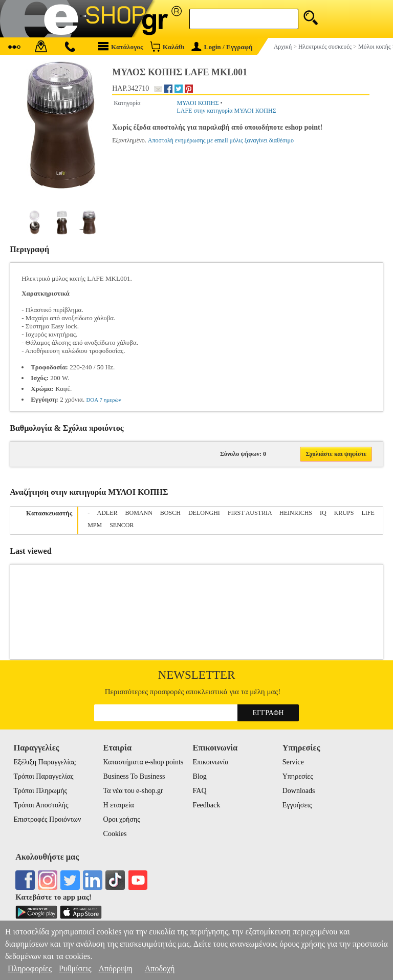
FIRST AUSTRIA (250, 513)
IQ (323, 513)
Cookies (115, 834)
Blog (200, 776)
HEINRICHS (296, 513)
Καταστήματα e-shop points (144, 762)
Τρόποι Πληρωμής (40, 791)
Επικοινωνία (211, 762)
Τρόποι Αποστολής (41, 805)
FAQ (200, 791)
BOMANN (139, 513)
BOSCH (170, 513)
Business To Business (134, 776)
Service (293, 762)
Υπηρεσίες (298, 776)
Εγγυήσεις (297, 805)
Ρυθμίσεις (75, 968)
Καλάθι (167, 46)
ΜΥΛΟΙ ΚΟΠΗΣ (198, 103)
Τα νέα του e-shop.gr (133, 791)
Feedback (207, 805)
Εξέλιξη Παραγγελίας (44, 762)
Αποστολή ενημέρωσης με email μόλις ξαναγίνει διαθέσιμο (221, 140)
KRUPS (344, 513)
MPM (95, 525)
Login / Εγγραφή (222, 47)
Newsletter (197, 675)
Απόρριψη (115, 968)
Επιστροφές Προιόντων (47, 819)
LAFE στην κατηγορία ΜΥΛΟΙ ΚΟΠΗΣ (226, 111)
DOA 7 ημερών (103, 400)
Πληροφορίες (30, 968)
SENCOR (122, 525)
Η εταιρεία (119, 805)
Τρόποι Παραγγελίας (43, 776)
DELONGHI (204, 513)
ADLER (107, 513)
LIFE (368, 513)
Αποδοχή (160, 968)
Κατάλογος (121, 46)
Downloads (299, 791)
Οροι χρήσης (122, 819)
